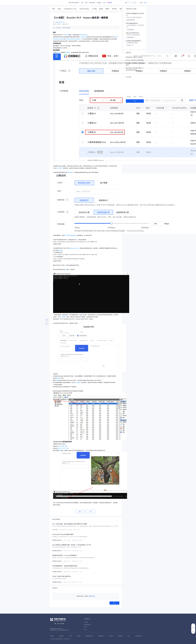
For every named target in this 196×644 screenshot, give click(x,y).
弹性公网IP (70, 172)
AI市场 (70, 636)
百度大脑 (86, 622)
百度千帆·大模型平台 (74, 3)
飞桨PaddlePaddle (84, 9)
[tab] (54, 9)
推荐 (54, 9)
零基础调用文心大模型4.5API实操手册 (134, 57)
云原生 (59, 9)
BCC (60, 450)
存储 (57, 380)
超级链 (101, 9)
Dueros (85, 629)
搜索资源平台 (101, 636)
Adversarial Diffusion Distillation (73, 39)
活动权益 (109, 3)
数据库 (107, 9)
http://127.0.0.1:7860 (63, 448)
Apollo (85, 627)
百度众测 (111, 636)
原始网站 (59, 378)
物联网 (122, 9)
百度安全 (114, 9)
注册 (145, 3)
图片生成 (67, 35)
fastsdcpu (60, 250)
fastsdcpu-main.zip (74, 248)
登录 (141, 3)
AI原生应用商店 (138, 636)
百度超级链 (120, 636)
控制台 (58, 52)
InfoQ (129, 636)
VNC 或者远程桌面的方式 (71, 235)
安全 (66, 269)
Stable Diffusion (84, 35)
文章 (82, 3)
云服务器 (68, 52)
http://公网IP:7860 (63, 446)
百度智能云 (61, 636)
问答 (86, 3)
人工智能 (94, 9)
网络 (83, 315)
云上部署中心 (60, 168)
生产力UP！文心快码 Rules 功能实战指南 (135, 60)
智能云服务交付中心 (60, 22)
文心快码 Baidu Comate (70, 9)
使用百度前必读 (59, 639)
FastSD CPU (84, 37)
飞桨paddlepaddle (88, 625)
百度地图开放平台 (89, 636)
